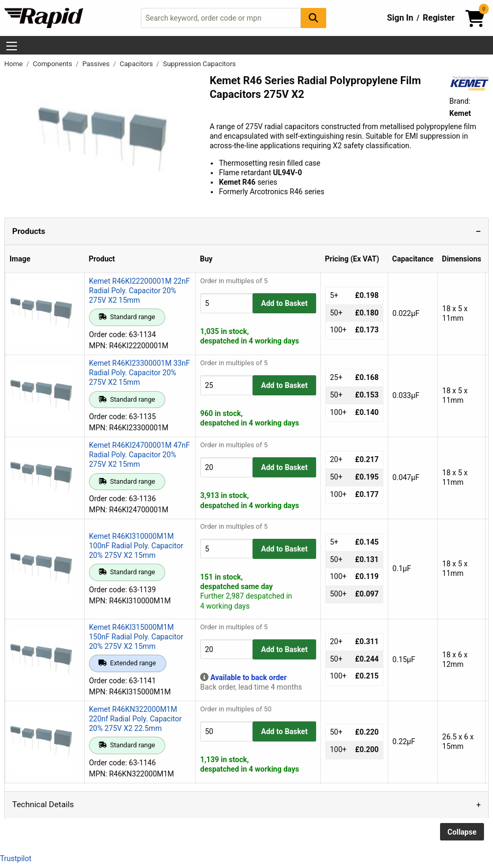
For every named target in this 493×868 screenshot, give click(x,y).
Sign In (400, 18)
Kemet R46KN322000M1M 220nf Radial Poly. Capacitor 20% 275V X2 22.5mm (135, 719)
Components (53, 64)
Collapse (462, 832)
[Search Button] (313, 18)
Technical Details (43, 804)
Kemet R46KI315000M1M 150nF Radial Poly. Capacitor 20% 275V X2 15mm (136, 637)
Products (29, 231)
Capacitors (137, 64)
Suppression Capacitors (200, 64)
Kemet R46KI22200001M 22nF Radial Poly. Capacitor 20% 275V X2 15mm (140, 291)
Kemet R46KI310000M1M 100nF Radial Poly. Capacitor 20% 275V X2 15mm (136, 546)
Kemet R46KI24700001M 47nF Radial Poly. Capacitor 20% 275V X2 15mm (140, 455)
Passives (97, 64)
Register (438, 18)
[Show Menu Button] (12, 46)
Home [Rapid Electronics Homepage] (14, 64)
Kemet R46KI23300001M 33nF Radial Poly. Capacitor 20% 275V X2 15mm (140, 373)
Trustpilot (16, 858)
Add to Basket (284, 303)
